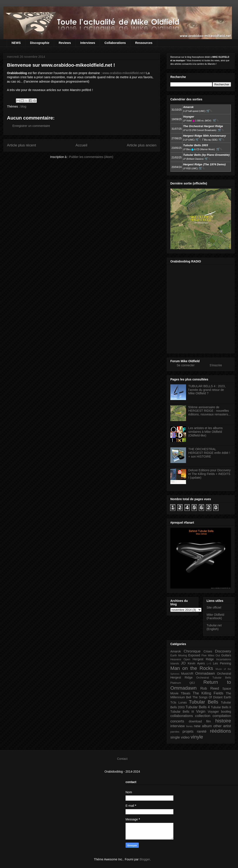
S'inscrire (216, 365)
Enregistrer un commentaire (31, 126)
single (175, 737)
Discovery (223, 651)
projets (188, 731)
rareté (202, 731)
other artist (222, 726)
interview (178, 726)
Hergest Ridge (203, 659)
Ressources (144, 43)
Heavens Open (180, 659)
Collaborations (115, 43)
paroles (175, 732)
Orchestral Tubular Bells (214, 678)
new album (203, 726)
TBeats (186, 693)
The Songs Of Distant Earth (212, 697)
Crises (208, 651)
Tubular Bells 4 (198, 707)
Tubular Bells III (182, 712)
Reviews (65, 43)
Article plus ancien (142, 145)
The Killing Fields (208, 693)
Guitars (226, 655)
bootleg (226, 712)
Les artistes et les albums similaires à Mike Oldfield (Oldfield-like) (206, 432)
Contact (122, 759)
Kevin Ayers (196, 663)
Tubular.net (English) (214, 627)
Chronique (192, 651)
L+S (209, 664)
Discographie (40, 43)
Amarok (176, 651)
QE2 (192, 683)
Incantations (224, 659)
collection (203, 716)
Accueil (81, 145)
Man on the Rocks (192, 668)
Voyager (213, 712)
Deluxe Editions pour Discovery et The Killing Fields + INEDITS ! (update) (210, 474)
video (185, 737)
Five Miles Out (211, 656)
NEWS (16, 43)
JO (183, 663)
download (195, 721)
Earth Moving (179, 656)
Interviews (88, 43)
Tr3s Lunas (178, 702)
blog (23, 106)
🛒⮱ (209, 111)
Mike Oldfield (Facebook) (215, 617)
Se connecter (186, 365)
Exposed (194, 655)
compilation (222, 716)
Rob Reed (210, 688)
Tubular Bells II (221, 707)
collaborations (182, 716)
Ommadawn (205, 673)
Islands (175, 664)
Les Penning (222, 663)
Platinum (176, 683)
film (209, 721)
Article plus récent (21, 145)
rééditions (220, 731)
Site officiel (214, 607)
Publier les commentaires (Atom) (91, 157)
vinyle (197, 737)
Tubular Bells (204, 702)
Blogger (145, 859)
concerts (177, 721)
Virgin (201, 711)
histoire (223, 721)
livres (189, 726)
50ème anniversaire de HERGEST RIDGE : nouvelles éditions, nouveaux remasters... (210, 411)
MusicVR (187, 674)
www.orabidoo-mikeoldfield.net (123, 73)
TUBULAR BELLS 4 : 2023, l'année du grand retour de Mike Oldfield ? (207, 390)
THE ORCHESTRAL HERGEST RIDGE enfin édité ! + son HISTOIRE (209, 453)
